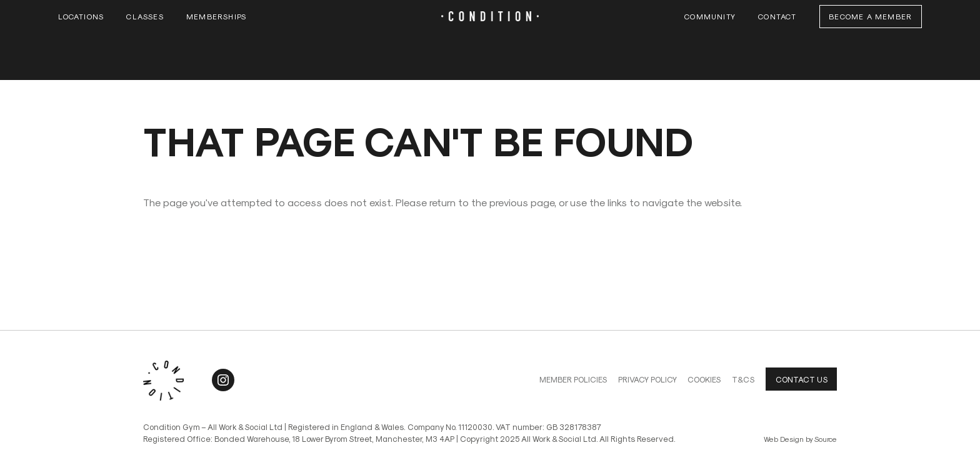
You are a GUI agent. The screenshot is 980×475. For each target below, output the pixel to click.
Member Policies (573, 379)
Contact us (802, 379)
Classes (145, 16)
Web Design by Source (800, 439)
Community (710, 16)
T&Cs (743, 379)
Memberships (216, 16)
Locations (81, 16)
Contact (777, 16)
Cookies (704, 379)
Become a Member (870, 16)
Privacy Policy (647, 379)
